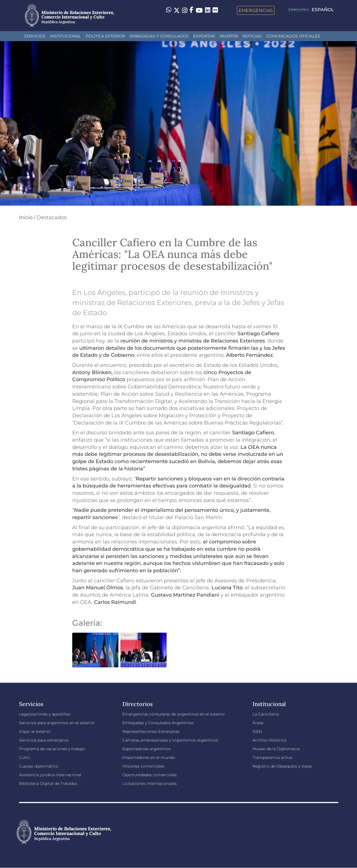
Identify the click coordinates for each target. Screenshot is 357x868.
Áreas (258, 723)
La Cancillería (266, 714)
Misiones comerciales (143, 766)
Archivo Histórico (269, 740)
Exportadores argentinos (147, 749)
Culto (24, 757)
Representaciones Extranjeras (151, 731)
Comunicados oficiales (293, 36)
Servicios (35, 36)
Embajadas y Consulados (159, 36)
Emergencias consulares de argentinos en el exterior (174, 714)
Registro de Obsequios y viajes (282, 766)
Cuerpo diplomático (39, 766)
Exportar (204, 36)
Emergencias (256, 10)
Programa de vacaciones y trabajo (52, 749)
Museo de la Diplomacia (276, 749)
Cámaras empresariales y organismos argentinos (170, 740)
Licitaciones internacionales (150, 783)
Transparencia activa (272, 757)
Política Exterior (105, 36)
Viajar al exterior (35, 731)
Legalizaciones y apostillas (45, 714)
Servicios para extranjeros (44, 740)
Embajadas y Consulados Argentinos (158, 723)
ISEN (257, 731)
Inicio (26, 217)
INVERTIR (229, 36)
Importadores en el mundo (149, 757)
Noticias (252, 36)
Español (323, 10)
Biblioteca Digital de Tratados (48, 783)
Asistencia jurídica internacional (50, 775)
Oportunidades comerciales (150, 775)
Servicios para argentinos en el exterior (57, 723)
